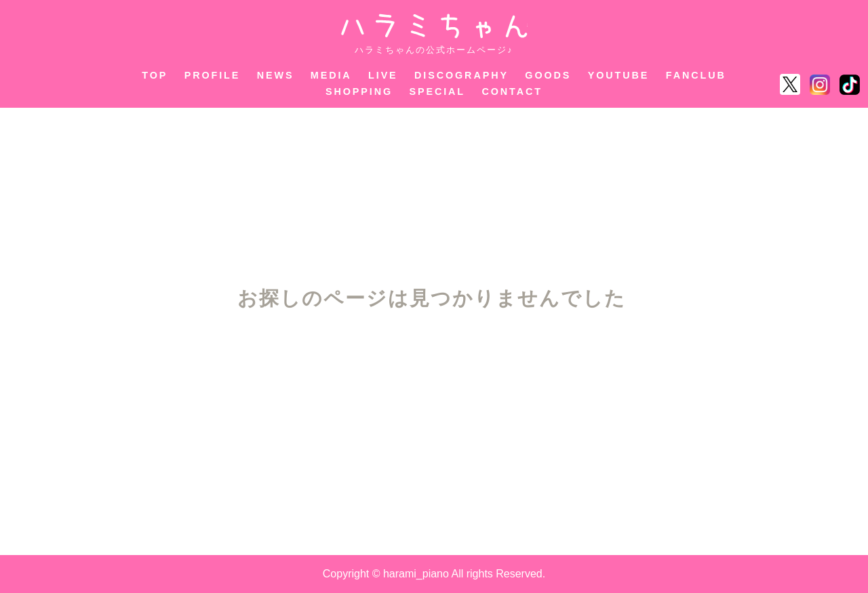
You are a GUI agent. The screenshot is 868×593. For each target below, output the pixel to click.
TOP (155, 75)
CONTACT (512, 91)
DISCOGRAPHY (461, 75)
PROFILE (213, 75)
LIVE (383, 75)
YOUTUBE (619, 75)
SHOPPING (359, 91)
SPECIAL (438, 91)
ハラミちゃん (434, 26)
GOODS (548, 75)
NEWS (276, 75)
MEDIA (331, 75)
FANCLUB (696, 75)
